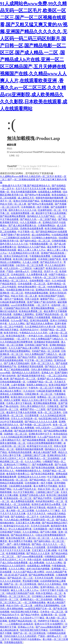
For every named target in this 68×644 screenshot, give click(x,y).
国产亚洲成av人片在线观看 (32, 547)
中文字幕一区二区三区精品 (39, 360)
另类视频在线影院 (13, 642)
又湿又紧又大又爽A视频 (28, 523)
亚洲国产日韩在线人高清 (33, 495)
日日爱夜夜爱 (32, 415)
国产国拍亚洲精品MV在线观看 (51, 232)
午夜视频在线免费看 (40, 256)
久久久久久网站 (17, 324)
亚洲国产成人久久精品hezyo (52, 379)
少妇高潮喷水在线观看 (20, 486)
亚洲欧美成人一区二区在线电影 (44, 458)
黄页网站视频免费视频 (43, 308)
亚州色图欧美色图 (57, 547)
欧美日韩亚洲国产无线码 (52, 296)
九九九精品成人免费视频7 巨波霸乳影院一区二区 (29, 520)
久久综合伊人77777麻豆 (48, 511)
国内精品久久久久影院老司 (26, 373)
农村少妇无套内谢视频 (38, 569)
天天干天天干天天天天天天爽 (31, 189)
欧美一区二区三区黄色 (50, 412)
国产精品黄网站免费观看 (13, 216)
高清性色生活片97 (30, 330)
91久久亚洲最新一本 (31, 222)
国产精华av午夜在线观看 (38, 195)
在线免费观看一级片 (40, 281)
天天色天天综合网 (40, 526)
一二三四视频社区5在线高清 (16, 238)
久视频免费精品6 (47, 225)
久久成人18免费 (31, 262)
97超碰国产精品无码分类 (17, 308)
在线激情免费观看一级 (23, 213)
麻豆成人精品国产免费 (45, 452)
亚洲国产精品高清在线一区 (50, 314)
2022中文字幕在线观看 (12, 422)
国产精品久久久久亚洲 (38, 553)
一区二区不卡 (43, 305)
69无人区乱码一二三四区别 (18, 268)
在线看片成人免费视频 (23, 428)
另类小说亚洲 (32, 299)
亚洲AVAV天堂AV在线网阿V (49, 624)
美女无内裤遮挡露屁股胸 (24, 192)
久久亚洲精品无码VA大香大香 (24, 253)
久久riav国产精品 (20, 320)
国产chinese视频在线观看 (30, 556)
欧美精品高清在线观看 (20, 452)
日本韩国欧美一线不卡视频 (35, 207)
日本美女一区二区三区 (52, 612)
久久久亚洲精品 (31, 532)
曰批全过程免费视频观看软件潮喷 (45, 443)
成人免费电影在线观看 (23, 501)
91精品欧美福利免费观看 (13, 302)
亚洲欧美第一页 (56, 440)
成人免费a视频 (37, 563)
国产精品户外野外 (27, 357)
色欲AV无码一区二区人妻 (13, 204)
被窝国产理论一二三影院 (53, 299)
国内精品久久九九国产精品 (41, 216)
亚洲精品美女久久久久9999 (32, 477)
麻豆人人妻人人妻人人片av (32, 250)
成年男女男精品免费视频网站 (15, 351)
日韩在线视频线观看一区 (13, 382)
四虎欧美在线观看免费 (32, 229)
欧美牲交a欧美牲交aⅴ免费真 (46, 504)
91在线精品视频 (60, 235)
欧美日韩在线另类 (16, 336)
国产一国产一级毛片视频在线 (15, 544)
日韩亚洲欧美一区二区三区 (39, 394)
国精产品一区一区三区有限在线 (20, 584)
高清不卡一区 (51, 271)
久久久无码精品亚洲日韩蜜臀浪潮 (19, 437)
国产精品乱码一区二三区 (23, 379)
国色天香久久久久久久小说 (23, 210)
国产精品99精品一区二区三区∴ (46, 480)
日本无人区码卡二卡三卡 (13, 458)
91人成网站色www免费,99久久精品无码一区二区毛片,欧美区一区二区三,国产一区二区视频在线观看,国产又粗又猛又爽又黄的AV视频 (33, 179)
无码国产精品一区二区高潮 (46, 351)
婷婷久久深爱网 (12, 400)
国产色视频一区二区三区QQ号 (36, 425)
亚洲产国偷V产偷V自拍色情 (16, 235)
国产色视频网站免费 (43, 465)
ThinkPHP (12, 166)
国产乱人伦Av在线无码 (18, 468)
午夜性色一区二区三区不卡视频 (49, 278)
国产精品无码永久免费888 (40, 324)
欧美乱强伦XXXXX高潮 (23, 397)
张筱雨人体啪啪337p (37, 385)
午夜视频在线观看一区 (41, 244)
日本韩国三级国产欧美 (50, 259)
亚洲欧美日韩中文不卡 (41, 434)
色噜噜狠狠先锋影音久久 (29, 471)
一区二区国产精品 (47, 219)
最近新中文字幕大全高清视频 (51, 213)
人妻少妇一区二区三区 (38, 538)
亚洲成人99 (47, 373)
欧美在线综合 (60, 434)
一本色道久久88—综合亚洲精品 (43, 336)
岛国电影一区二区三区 (16, 434)
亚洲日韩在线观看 (39, 320)
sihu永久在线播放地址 (20, 278)
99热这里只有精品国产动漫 (20, 593)
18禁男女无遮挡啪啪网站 (47, 606)
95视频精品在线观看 (55, 556)
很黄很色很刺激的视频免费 (50, 198)
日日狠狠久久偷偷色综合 (45, 238)
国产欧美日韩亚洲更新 (43, 474)
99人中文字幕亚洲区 (24, 492)
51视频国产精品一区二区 (40, 382)
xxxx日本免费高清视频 (23, 305)
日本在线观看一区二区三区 (32, 284)
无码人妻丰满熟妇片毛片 (44, 370)
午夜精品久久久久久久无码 (34, 333)
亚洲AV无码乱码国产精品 (27, 201)
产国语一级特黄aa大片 (18, 271)
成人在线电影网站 (41, 235)
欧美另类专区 (11, 333)
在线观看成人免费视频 (50, 192)
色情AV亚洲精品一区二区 (49, 593)
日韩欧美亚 (37, 271)
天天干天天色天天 (37, 514)
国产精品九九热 (29, 219)
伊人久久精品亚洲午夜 (20, 529)
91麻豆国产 (39, 268)
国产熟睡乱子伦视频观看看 (37, 317)
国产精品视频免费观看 (34, 440)
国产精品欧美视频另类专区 (31, 376)
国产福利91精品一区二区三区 (35, 241)
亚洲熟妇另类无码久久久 (49, 290)
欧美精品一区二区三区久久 (14, 281)
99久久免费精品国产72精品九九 (47, 339)
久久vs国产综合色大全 (49, 437)
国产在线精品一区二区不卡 (25, 517)
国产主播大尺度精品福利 (17, 363)
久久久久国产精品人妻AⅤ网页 (24, 348)
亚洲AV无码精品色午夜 (16, 256)
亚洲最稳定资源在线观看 (54, 201)
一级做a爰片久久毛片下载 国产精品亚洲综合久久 (25, 186)
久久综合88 (29, 391)
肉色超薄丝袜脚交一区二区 (32, 287)
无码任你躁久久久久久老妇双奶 (20, 636)
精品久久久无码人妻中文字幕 (37, 400)
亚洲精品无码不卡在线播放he (26, 639)
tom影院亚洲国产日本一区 (38, 609)
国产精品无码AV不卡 (51, 262)
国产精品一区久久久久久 (45, 544)
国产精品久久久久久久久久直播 (41, 422)
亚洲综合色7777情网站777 (18, 465)
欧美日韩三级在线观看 (25, 259)
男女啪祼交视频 (31, 581)
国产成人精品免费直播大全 (23, 225)
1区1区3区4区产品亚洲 (16, 575)
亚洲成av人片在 (26, 627)
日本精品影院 (18, 274)
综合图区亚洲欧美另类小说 (20, 290)
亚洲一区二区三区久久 (43, 363)
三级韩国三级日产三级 (34, 455)
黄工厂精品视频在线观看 (17, 370)
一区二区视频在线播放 (34, 602)
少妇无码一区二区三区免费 (30, 265)
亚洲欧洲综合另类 (57, 455)
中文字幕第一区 (26, 232)
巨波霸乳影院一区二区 (50, 210)
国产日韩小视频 (49, 532)
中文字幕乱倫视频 (57, 477)
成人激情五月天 (26, 198)
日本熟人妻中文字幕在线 (19, 403)
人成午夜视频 (18, 385)
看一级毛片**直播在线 (12, 299)
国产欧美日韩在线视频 (43, 468)
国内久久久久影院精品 (53, 348)
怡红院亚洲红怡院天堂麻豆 (53, 419)
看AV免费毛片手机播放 (46, 486)
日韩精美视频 (59, 241)
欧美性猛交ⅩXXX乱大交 (40, 446)
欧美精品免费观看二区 (31, 311)
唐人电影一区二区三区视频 (20, 511)
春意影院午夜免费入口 (18, 474)
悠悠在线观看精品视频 (37, 293)
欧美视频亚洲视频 (16, 553)
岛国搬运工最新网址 (24, 314)
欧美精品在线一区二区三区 (14, 480)
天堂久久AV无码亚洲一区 (24, 419)
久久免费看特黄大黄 (37, 274)
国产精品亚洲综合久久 (23, 535)
